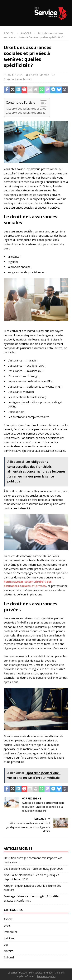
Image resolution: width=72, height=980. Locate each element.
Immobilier (10, 932)
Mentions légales (46, 976)
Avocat (8, 919)
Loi (6, 945)
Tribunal (9, 957)
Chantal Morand (39, 75)
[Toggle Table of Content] (42, 103)
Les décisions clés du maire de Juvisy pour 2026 (33, 869)
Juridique (9, 938)
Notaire (9, 951)
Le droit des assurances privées (27, 113)
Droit (7, 926)
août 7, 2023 (15, 75)
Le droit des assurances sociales (27, 109)
